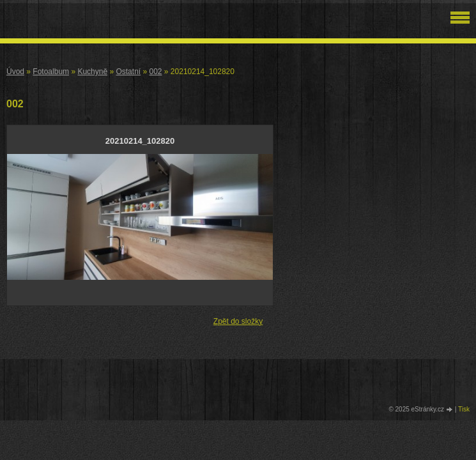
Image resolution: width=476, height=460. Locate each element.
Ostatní (128, 72)
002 (155, 72)
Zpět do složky (238, 321)
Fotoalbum (51, 72)
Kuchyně (92, 72)
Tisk (464, 409)
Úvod (15, 72)
